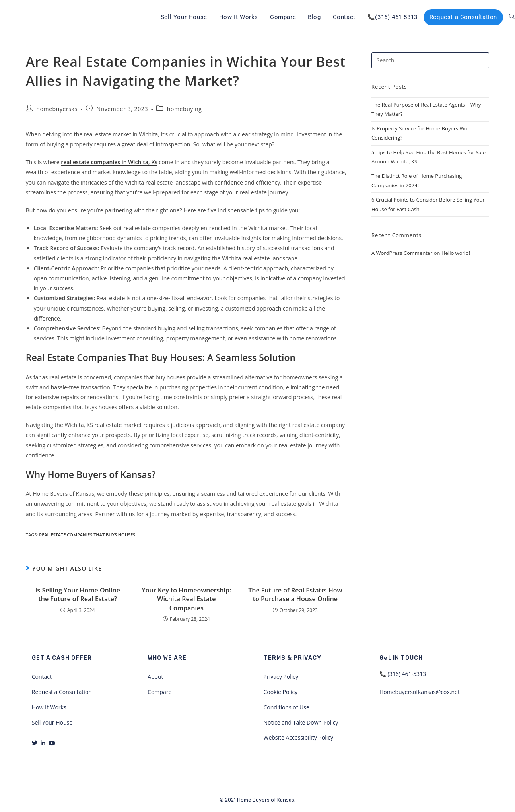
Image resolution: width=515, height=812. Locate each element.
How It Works (49, 707)
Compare (159, 692)
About (155, 677)
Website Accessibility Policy (299, 737)
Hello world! (456, 253)
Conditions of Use (287, 707)
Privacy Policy (281, 677)
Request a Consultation (62, 692)
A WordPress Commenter (402, 253)
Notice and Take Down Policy (301, 722)
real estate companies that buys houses (87, 535)
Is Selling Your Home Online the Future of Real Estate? (78, 594)
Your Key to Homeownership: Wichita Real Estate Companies (186, 599)
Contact (42, 677)
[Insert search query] (430, 60)
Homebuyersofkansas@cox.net (420, 692)
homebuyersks (57, 109)
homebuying (185, 109)
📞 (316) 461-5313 (403, 674)
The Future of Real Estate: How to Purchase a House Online (295, 594)
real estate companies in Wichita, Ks (109, 162)
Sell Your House (52, 722)
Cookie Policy (281, 692)
